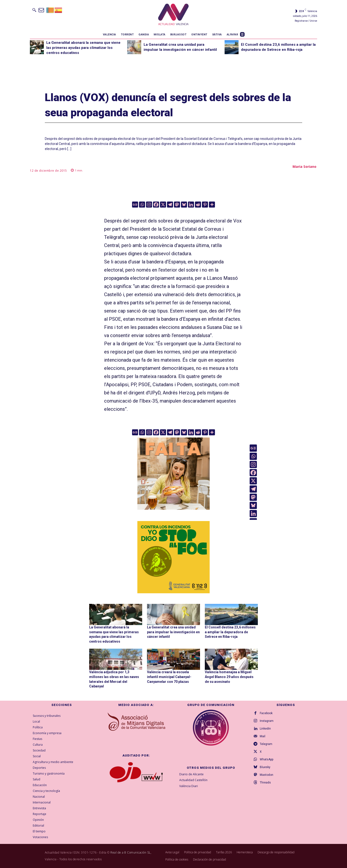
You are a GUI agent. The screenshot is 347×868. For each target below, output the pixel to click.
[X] (163, 205)
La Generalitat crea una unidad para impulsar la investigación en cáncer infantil (173, 632)
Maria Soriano (304, 166)
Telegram (266, 744)
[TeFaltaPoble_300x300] (173, 474)
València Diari (189, 786)
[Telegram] (170, 205)
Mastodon (267, 775)
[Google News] (135, 205)
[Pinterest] (205, 205)
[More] (212, 205)
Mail (263, 736)
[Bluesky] (184, 205)
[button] (34, 10)
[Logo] (173, 15)
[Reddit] (198, 205)
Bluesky (265, 767)
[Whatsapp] (142, 205)
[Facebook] (156, 205)
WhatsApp (267, 759)
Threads (265, 783)
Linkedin (265, 729)
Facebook (266, 713)
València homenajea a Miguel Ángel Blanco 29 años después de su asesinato (229, 677)
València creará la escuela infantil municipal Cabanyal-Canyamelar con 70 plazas (169, 677)
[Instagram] (149, 205)
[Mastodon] (177, 205)
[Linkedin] (191, 205)
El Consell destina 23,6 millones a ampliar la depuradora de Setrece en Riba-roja (230, 632)
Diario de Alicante (191, 774)
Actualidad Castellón (193, 780)
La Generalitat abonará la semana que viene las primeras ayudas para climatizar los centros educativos (83, 48)
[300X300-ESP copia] (173, 557)
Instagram (267, 721)
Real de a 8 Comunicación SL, (131, 852)
